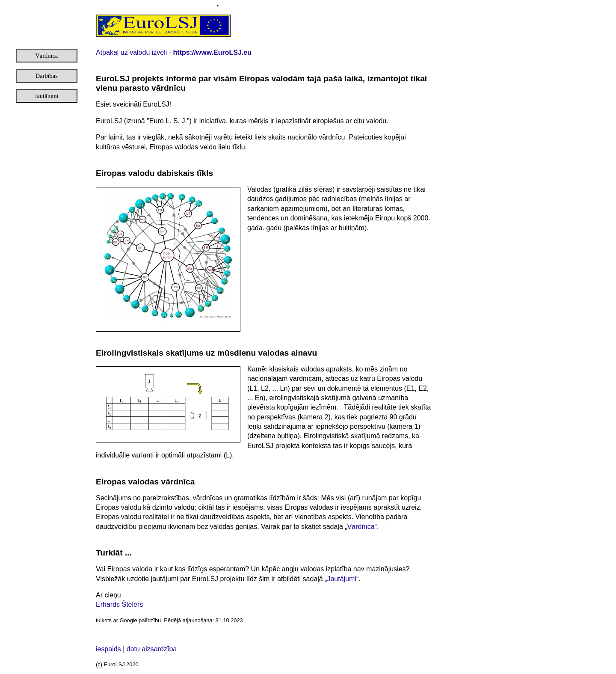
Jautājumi (47, 96)
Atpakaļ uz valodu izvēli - (174, 52)
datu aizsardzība (152, 649)
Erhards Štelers (119, 604)
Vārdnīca (46, 56)
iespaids (109, 649)
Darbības (47, 76)
